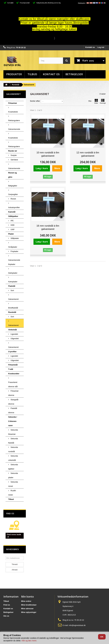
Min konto (27, 597)
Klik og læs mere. (29, 641)
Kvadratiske (13, 112)
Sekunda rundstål (13, 449)
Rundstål (16, 85)
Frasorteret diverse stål (13, 384)
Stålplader (14, 238)
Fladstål (12, 286)
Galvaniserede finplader (14, 262)
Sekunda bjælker (13, 467)
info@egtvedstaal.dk (77, 625)
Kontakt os (90, 47)
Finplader (14, 251)
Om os (6, 616)
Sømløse (14, 160)
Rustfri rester (12, 493)
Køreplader (13, 282)
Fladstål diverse (13, 410)
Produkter (14, 74)
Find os (10, 513)
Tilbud (32, 74)
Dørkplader (13, 273)
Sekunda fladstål (13, 441)
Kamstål (12, 212)
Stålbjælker (13, 216)
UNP (12, 229)
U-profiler (12, 352)
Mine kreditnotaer (29, 605)
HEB (12, 225)
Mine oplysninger (29, 612)
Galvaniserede (14, 129)
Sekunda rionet (13, 484)
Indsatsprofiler (14, 207)
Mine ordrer (26, 601)
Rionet (13, 199)
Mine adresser (27, 609)
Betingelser (74, 74)
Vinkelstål (12, 330)
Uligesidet (14, 338)
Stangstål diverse (13, 402)
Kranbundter (14, 374)
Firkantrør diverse (13, 393)
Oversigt (103, 101)
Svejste (13, 155)
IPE (12, 221)
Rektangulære (14, 120)
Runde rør (13, 151)
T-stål (11, 369)
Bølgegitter (13, 186)
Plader (11, 234)
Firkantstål (13, 365)
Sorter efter (35, 101)
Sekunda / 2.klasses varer (13, 421)
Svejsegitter (13, 194)
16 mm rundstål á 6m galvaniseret (48, 227)
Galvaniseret (13, 299)
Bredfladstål (13, 308)
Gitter (96, 101)
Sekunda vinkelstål (13, 458)
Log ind (101, 47)
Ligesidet (14, 334)
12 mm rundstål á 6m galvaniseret (88, 154)
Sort (12, 290)
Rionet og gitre (12, 175)
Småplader (13, 247)
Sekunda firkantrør (13, 432)
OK (102, 637)
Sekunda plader (13, 475)
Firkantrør (13, 103)
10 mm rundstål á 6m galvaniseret (48, 154)
